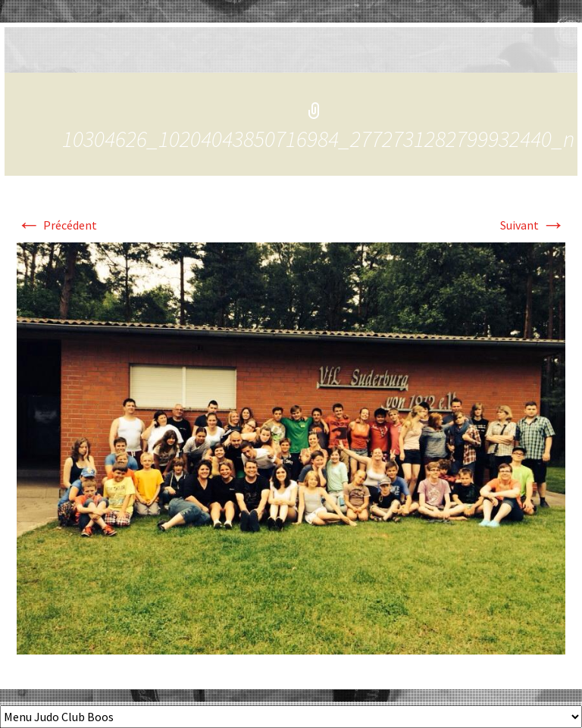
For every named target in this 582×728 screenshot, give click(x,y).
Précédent (57, 225)
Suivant (533, 225)
